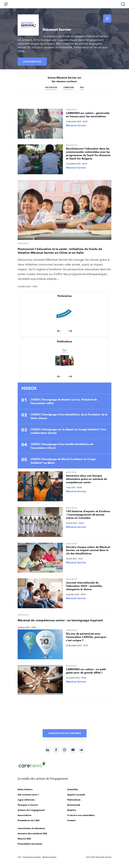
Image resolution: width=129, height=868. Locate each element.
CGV (19, 857)
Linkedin (69, 87)
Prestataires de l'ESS (29, 820)
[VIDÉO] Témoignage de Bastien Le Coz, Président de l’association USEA (64, 401)
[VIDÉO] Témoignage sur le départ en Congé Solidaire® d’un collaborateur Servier (68, 431)
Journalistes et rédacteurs (31, 828)
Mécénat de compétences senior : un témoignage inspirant (60, 620)
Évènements (74, 805)
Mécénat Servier (76, 125)
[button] (59, 331)
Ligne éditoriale (26, 800)
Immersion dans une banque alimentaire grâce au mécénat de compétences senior (86, 479)
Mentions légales (49, 857)
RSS (82, 87)
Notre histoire (25, 789)
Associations (25, 815)
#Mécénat (72, 110)
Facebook (51, 87)
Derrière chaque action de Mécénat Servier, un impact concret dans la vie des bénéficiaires (88, 550)
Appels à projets (76, 795)
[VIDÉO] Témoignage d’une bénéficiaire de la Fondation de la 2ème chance (69, 416)
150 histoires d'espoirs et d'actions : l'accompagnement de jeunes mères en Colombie (88, 515)
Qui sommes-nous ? (28, 795)
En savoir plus (32, 61)
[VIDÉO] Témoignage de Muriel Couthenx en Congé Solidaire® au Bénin (63, 461)
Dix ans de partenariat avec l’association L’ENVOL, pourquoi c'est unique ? (86, 637)
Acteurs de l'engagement (31, 810)
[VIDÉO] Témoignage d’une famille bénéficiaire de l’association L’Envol (62, 446)
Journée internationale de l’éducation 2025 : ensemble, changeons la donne (84, 586)
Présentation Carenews (30, 844)
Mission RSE (24, 839)
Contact (71, 820)
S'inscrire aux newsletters (81, 815)
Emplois (72, 810)
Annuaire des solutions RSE (32, 833)
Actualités (73, 789)
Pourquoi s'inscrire (28, 805)
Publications (74, 800)
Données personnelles (32, 857)
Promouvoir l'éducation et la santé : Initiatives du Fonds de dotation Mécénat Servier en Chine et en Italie (60, 251)
